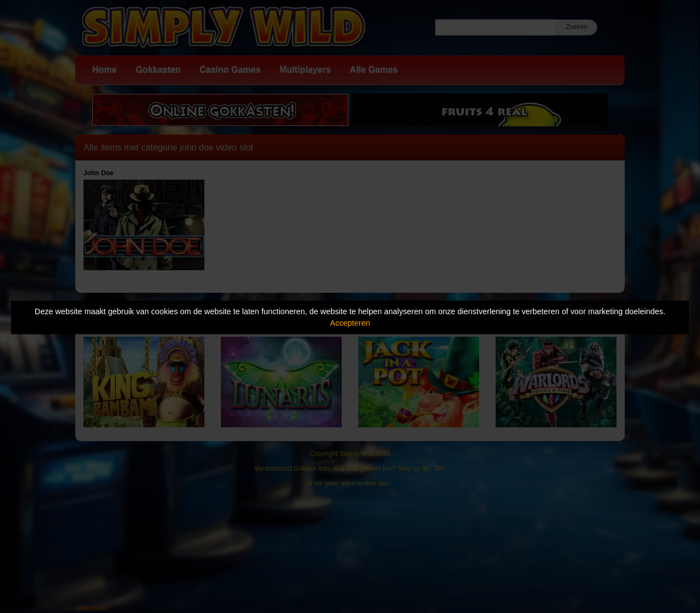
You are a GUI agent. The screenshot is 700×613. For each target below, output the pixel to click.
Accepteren (350, 323)
